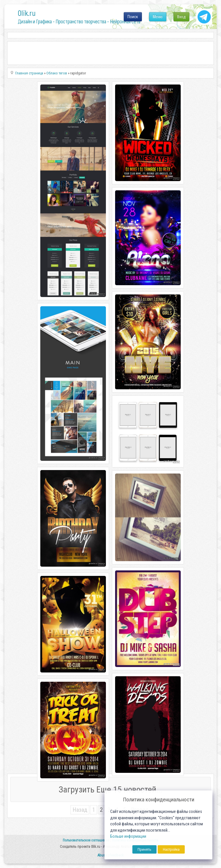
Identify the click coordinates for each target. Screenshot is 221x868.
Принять (144, 849)
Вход (181, 17)
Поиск (133, 17)
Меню (158, 17)
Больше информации (128, 836)
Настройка (171, 849)
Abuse (102, 855)
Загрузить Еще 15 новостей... (110, 789)
